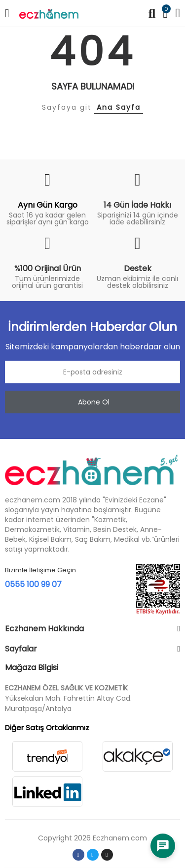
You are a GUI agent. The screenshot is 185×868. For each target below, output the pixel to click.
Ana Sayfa (119, 107)
